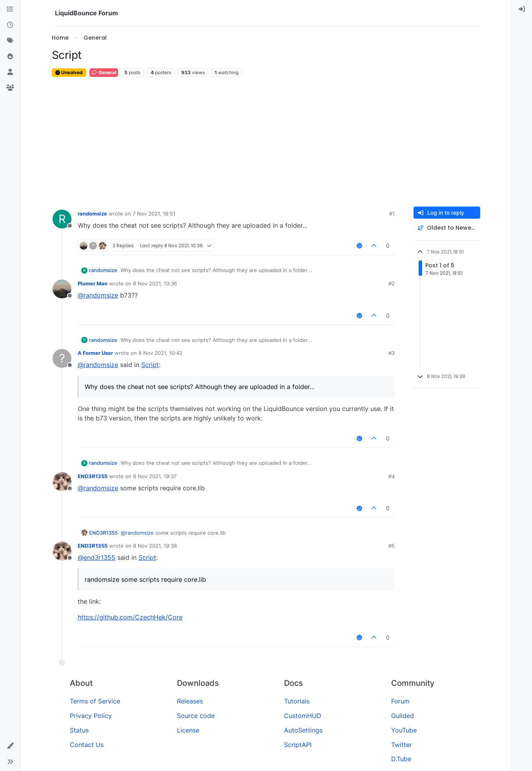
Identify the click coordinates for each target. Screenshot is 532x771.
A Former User (95, 353)
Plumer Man (93, 283)
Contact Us (87, 745)
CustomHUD (303, 716)
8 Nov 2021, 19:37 (155, 476)
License (188, 730)
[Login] (522, 9)
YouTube (404, 730)
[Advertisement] (266, 142)
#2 (392, 283)
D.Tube (401, 759)
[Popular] (10, 57)
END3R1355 (93, 476)
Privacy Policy (91, 716)
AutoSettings (303, 730)
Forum (400, 701)
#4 (392, 476)
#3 (392, 353)
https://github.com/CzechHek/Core (130, 617)
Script (150, 365)
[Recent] (10, 25)
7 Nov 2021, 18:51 (154, 214)
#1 (392, 214)
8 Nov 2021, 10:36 (155, 283)
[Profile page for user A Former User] (62, 358)
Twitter (402, 745)
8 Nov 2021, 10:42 (160, 353)
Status (79, 730)
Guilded (403, 716)
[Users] (10, 72)
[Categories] (10, 9)
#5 (392, 546)
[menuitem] (522, 9)
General (104, 72)
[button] (10, 746)
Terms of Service (95, 701)
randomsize (92, 214)
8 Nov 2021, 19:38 (155, 546)
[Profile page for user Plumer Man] (62, 289)
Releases (190, 701)
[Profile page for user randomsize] (62, 219)
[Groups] (10, 88)
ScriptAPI (298, 745)
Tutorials (297, 701)
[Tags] (10, 41)
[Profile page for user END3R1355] (62, 482)
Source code (196, 716)
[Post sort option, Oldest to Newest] (447, 228)
